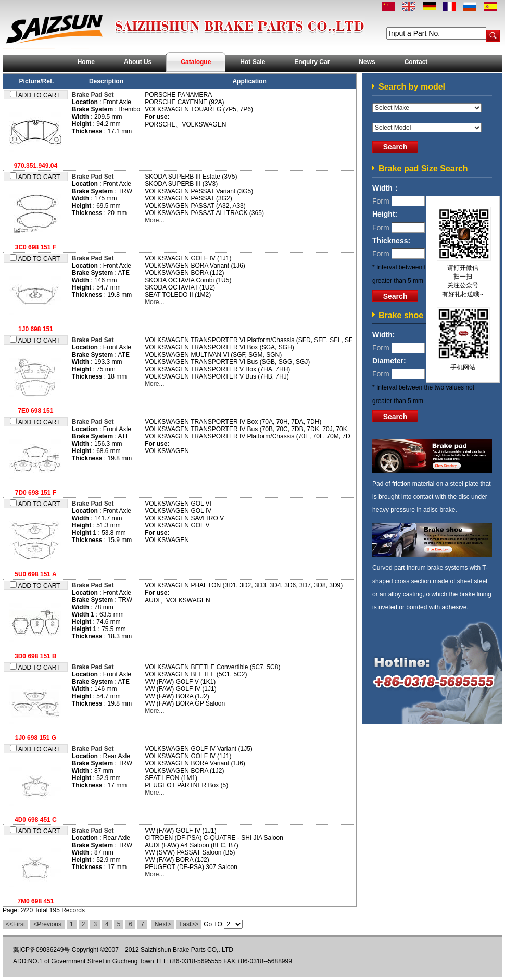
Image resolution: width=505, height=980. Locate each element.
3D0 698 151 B (36, 656)
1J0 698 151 (36, 329)
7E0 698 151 (35, 411)
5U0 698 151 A (35, 574)
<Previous (47, 924)
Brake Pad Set (93, 95)
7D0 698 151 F (36, 493)
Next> (163, 924)
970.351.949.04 (36, 166)
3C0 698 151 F (36, 247)
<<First (15, 924)
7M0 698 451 (35, 901)
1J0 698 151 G (36, 738)
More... (154, 220)
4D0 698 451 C (36, 820)
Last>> (189, 924)
